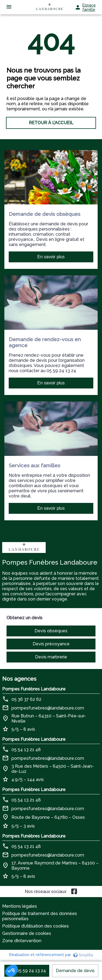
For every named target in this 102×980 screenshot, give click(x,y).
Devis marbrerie (51, 657)
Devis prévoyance (51, 644)
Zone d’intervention (22, 941)
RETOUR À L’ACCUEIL (51, 123)
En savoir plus (51, 257)
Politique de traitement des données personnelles (40, 916)
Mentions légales (20, 906)
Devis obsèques (51, 631)
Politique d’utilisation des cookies (35, 926)
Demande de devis (75, 971)
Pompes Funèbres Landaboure (34, 689)
